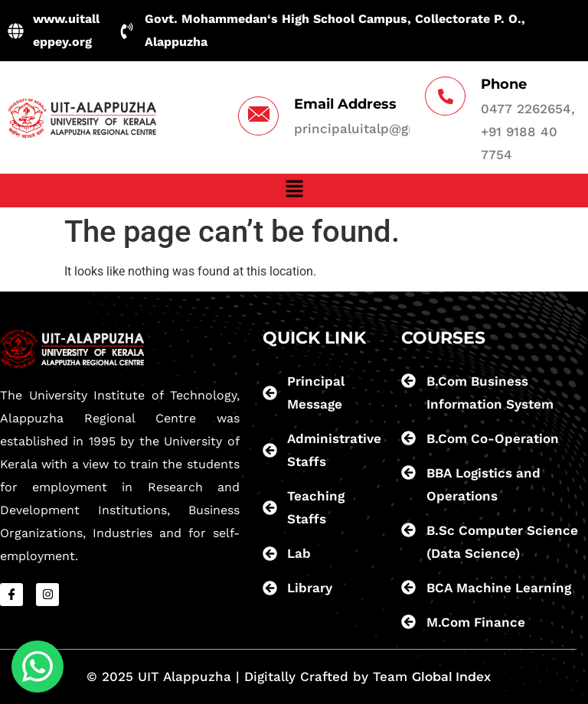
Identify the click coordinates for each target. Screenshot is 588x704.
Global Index (451, 677)
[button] (294, 191)
